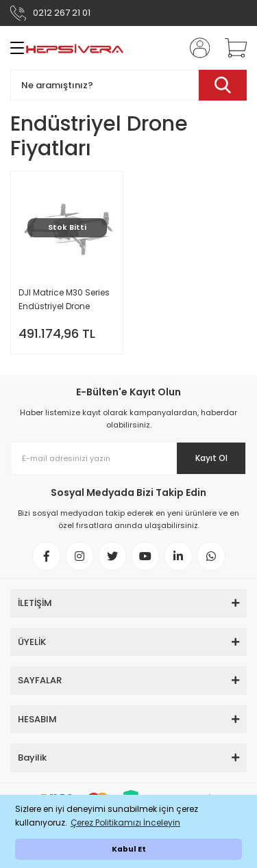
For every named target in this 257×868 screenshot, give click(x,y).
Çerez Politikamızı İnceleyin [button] (125, 823)
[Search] (128, 85)
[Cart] (231, 48)
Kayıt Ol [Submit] (211, 458)
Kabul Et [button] (129, 849)
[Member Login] (195, 48)
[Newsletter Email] (128, 458)
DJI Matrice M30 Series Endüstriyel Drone (64, 299)
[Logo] (75, 48)
